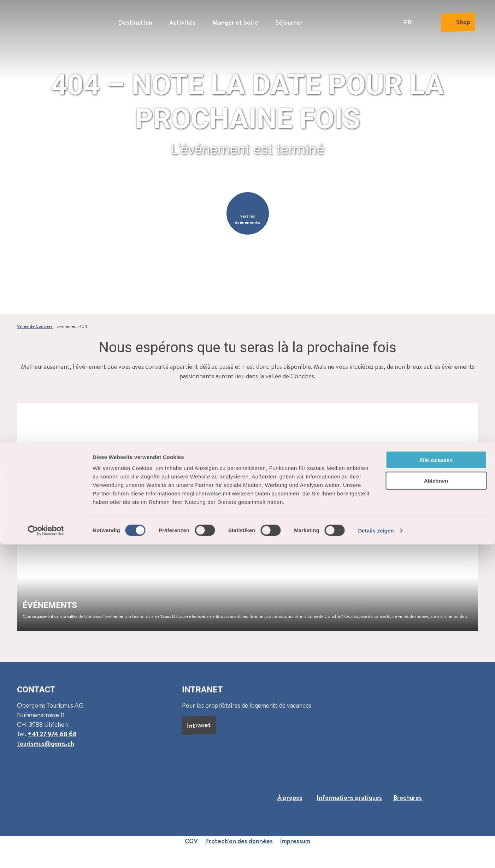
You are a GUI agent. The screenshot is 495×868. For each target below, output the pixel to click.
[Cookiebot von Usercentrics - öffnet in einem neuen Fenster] (46, 854)
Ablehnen (436, 804)
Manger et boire (235, 20)
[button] (248, 213)
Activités (182, 20)
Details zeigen (376, 854)
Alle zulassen (436, 783)
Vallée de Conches (35, 326)
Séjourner (289, 20)
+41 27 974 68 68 (52, 734)
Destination (135, 20)
